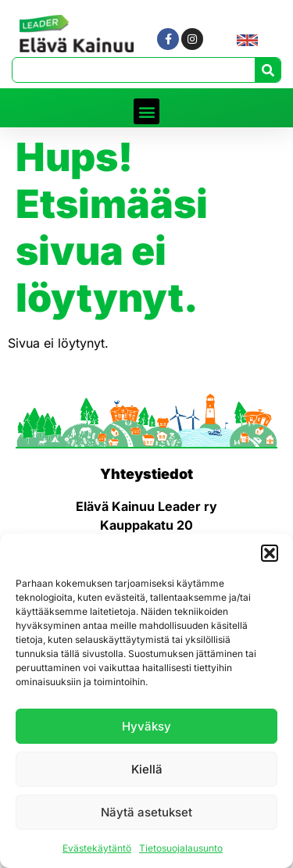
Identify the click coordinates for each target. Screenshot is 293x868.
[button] (270, 553)
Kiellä (147, 769)
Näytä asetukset (146, 812)
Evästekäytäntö (97, 848)
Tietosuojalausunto (181, 848)
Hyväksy (146, 726)
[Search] (268, 70)
